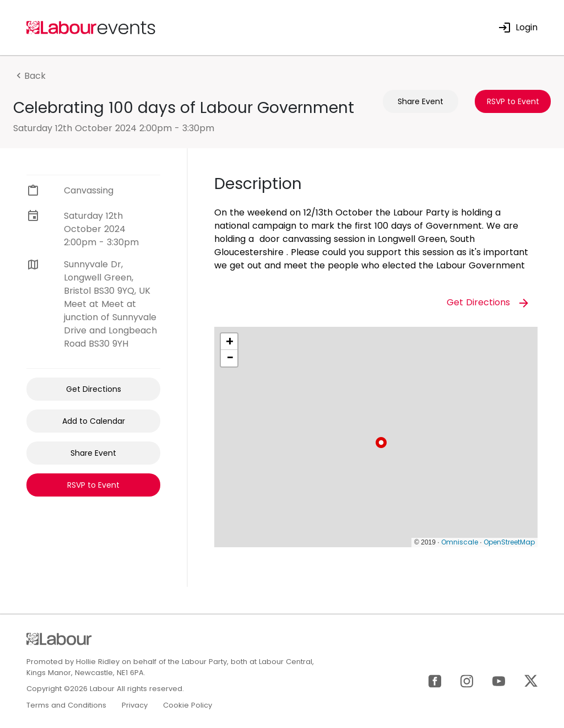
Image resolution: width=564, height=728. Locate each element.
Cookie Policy (188, 705)
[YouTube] (499, 680)
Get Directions (94, 389)
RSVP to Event (513, 101)
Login (518, 27)
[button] (381, 443)
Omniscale (460, 542)
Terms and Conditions (66, 705)
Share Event (421, 101)
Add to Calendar (94, 421)
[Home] (91, 27)
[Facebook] (435, 680)
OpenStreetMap (509, 542)
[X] (531, 680)
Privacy (135, 705)
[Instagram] (467, 680)
